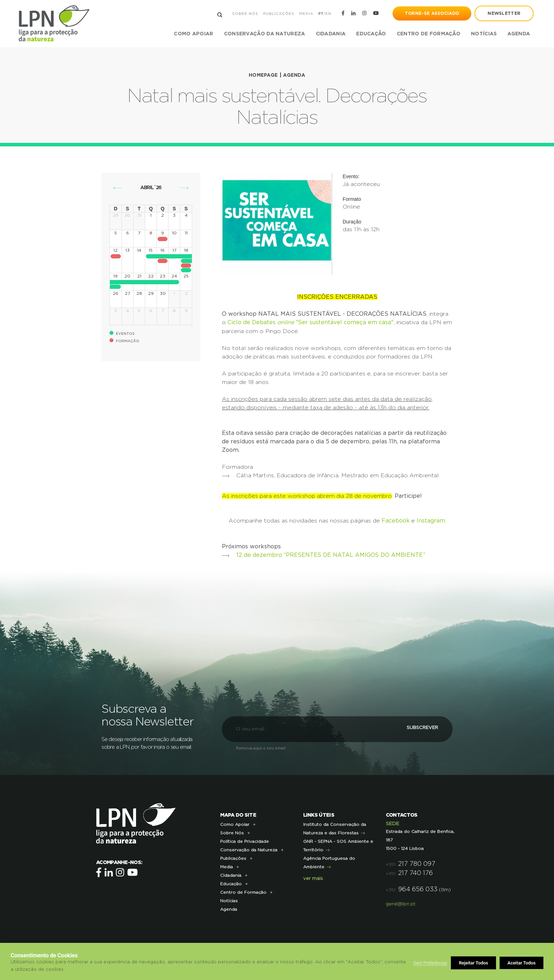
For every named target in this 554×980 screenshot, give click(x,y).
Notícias (483, 34)
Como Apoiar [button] (193, 34)
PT (320, 14)
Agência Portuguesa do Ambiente (329, 862)
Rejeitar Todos (474, 963)
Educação (231, 883)
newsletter (503, 13)
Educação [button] (370, 34)
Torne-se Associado (431, 13)
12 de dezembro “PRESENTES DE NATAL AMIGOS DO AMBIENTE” (332, 554)
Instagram (431, 520)
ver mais (313, 878)
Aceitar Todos (521, 963)
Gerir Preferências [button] (430, 963)
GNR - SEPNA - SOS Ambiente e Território (338, 845)
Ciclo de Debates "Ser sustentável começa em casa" (311, 322)
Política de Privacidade (244, 840)
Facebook (395, 520)
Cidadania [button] (330, 34)
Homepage (263, 75)
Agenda (518, 34)
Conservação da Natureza (249, 849)
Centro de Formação (428, 34)
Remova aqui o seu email (261, 747)
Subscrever (413, 728)
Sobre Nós (244, 14)
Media (305, 14)
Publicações (278, 14)
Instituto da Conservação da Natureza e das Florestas (335, 828)
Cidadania (231, 874)
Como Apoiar (235, 823)
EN (327, 14)
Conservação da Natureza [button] (264, 34)
